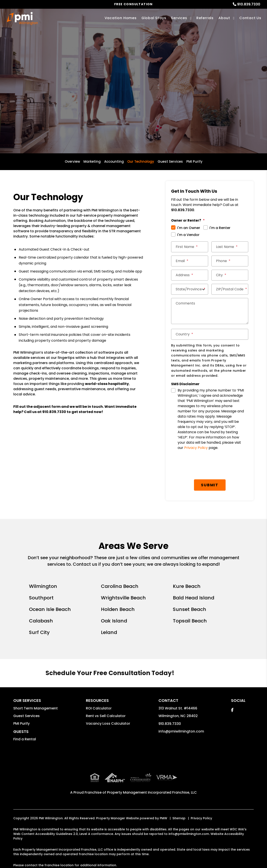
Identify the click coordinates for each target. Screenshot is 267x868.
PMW (163, 818)
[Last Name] (230, 247)
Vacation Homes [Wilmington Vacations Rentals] (121, 18)
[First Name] (190, 247)
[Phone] (230, 261)
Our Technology (141, 161)
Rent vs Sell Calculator (106, 716)
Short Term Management (36, 708)
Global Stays (154, 18)
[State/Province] (190, 289)
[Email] (190, 261)
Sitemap (179, 818)
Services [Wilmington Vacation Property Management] (179, 18)
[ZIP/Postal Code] (230, 289)
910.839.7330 (249, 4)
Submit (210, 485)
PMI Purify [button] (21, 723)
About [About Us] (224, 18)
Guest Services (170, 161)
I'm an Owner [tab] (189, 228)
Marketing (92, 161)
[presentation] (210, 465)
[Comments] (210, 311)
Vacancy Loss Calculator (108, 723)
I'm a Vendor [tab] (188, 235)
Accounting (114, 161)
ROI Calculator (99, 708)
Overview (72, 161)
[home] (22, 18)
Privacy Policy (196, 448)
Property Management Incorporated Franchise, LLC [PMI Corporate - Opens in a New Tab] (152, 792)
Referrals (205, 18)
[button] (232, 710)
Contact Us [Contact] (250, 18)
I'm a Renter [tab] (220, 228)
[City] (230, 275)
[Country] (210, 334)
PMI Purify (194, 161)
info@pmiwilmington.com (181, 731)
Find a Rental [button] (25, 739)
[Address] (190, 275)
